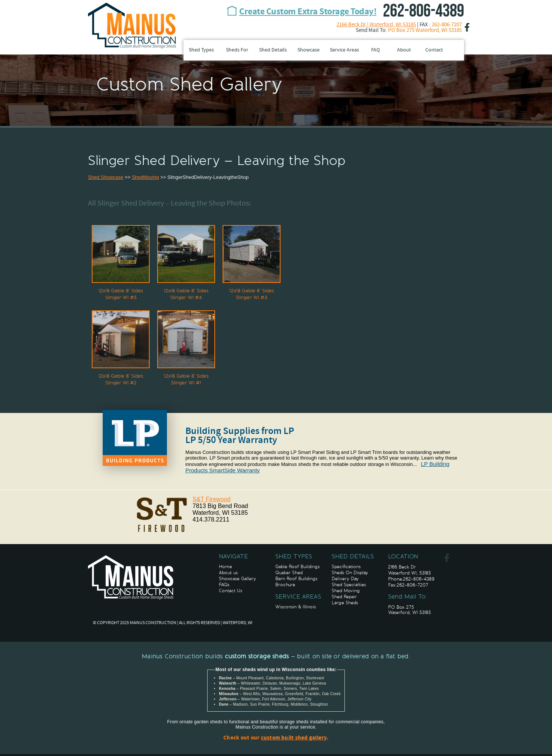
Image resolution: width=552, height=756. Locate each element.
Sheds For (237, 50)
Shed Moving (346, 591)
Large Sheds (345, 603)
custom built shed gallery (294, 738)
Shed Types (201, 50)
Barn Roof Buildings (296, 579)
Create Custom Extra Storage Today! (308, 12)
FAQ (375, 50)
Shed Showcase (106, 177)
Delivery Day (345, 579)
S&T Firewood (212, 499)
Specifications (346, 567)
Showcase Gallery (237, 579)
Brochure (285, 585)
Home (225, 567)
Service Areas (344, 50)
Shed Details (273, 50)
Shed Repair (344, 597)
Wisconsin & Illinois (296, 607)
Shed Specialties (349, 585)
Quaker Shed (289, 573)
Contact (434, 50)
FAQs (224, 585)
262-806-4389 (423, 11)
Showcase (309, 50)
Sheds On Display (350, 573)
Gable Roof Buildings (297, 567)
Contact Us (231, 591)
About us (228, 573)
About (404, 50)
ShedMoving (145, 177)
